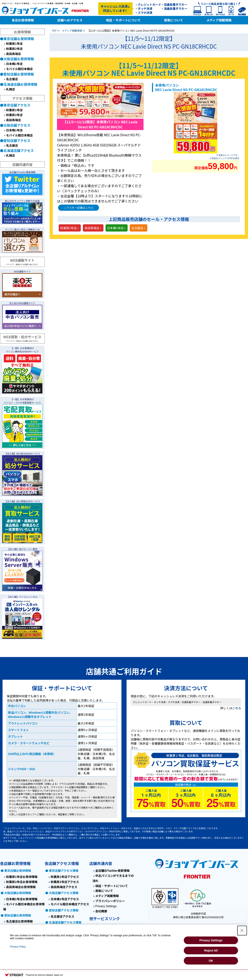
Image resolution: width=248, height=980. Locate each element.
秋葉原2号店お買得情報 (22, 882)
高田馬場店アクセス (64, 887)
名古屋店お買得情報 (19, 921)
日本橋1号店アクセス (65, 899)
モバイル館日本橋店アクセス (70, 904)
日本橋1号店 (14, 64)
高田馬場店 (13, 54)
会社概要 (101, 911)
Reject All (211, 951)
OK (211, 961)
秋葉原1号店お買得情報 (22, 877)
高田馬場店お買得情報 (21, 887)
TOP (54, 30)
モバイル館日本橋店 (19, 69)
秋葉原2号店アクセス (65, 882)
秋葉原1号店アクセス (65, 877)
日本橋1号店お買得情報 (22, 899)
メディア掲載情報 (72, 30)
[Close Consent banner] (242, 931)
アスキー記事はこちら (80, 208)
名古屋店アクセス (62, 916)
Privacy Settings (106, 906)
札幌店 (10, 89)
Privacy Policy (18, 947)
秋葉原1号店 (14, 44)
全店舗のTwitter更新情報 (113, 870)
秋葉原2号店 (14, 49)
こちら (237, 708)
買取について (104, 891)
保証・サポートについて (112, 886)
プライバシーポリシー (110, 901)
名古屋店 (12, 79)
